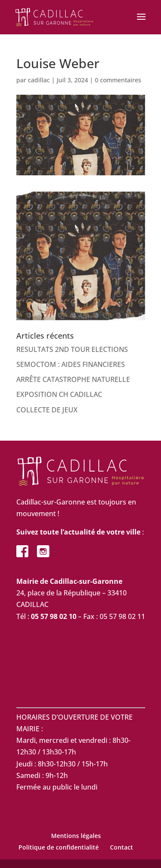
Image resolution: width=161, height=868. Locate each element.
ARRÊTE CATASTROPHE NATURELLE (73, 379)
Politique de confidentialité (59, 847)
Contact (122, 847)
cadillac (39, 80)
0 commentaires (118, 80)
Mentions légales (76, 836)
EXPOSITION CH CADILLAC (59, 394)
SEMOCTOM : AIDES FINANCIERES (71, 364)
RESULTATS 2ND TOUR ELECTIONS (72, 349)
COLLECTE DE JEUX (47, 410)
